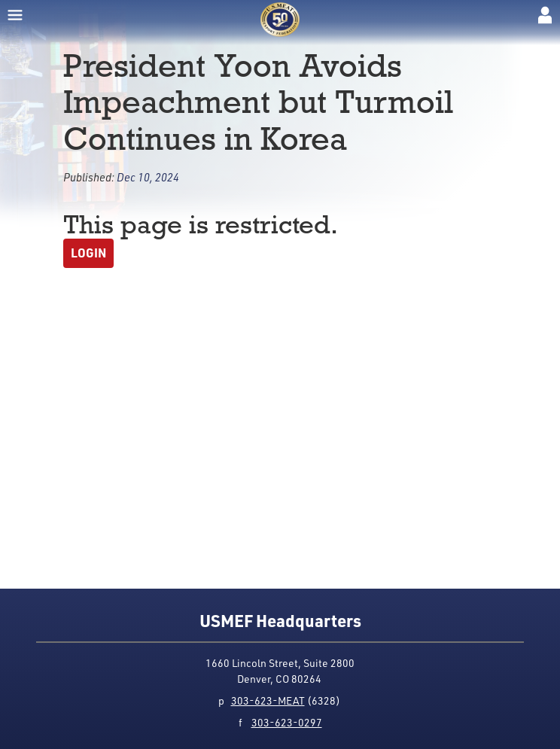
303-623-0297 (287, 722)
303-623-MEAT (268, 700)
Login (88, 253)
